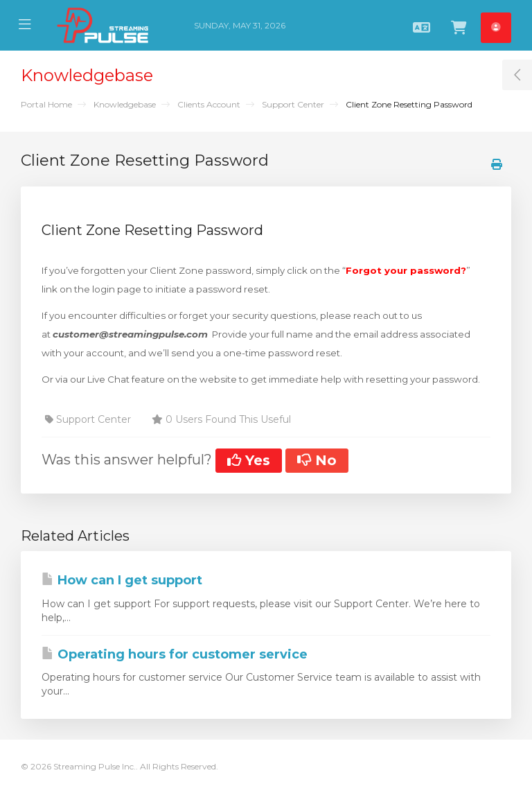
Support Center (293, 104)
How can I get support (122, 580)
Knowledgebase (125, 104)
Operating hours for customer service (175, 654)
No (317, 460)
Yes (249, 460)
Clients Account (209, 104)
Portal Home (46, 104)
